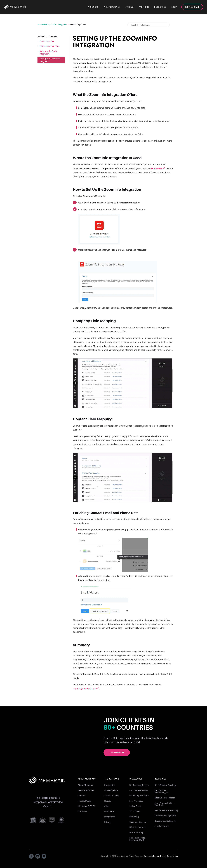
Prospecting (110, 785)
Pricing (107, 822)
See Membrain (117, 753)
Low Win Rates (136, 801)
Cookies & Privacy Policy (155, 856)
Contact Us (83, 811)
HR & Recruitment (137, 827)
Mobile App (110, 811)
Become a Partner (86, 790)
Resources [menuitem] (160, 7)
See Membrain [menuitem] (192, 7)
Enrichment (158, 168)
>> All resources (162, 826)
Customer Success (138, 822)
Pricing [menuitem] (129, 7)
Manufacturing (136, 832)
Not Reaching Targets (139, 785)
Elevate (108, 801)
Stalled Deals (135, 806)
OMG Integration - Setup (50, 46)
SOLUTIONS (135, 811)
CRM (106, 806)
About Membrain (86, 785)
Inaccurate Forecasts (139, 790)
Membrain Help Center (47, 25)
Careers (81, 796)
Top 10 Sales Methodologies (161, 791)
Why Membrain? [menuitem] (112, 7)
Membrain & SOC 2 (87, 806)
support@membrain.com (86, 689)
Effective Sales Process (165, 798)
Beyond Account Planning (166, 810)
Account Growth (112, 796)
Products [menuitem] (93, 7)
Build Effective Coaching (165, 785)
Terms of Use (173, 856)
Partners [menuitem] (144, 7)
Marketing (134, 817)
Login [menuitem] (174, 7)
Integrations (63, 25)
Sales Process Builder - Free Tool (165, 804)
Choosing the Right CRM (165, 816)
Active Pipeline (111, 790)
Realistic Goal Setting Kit (165, 821)
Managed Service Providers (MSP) (137, 839)
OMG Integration (47, 41)
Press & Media (84, 801)
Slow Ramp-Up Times (139, 796)
